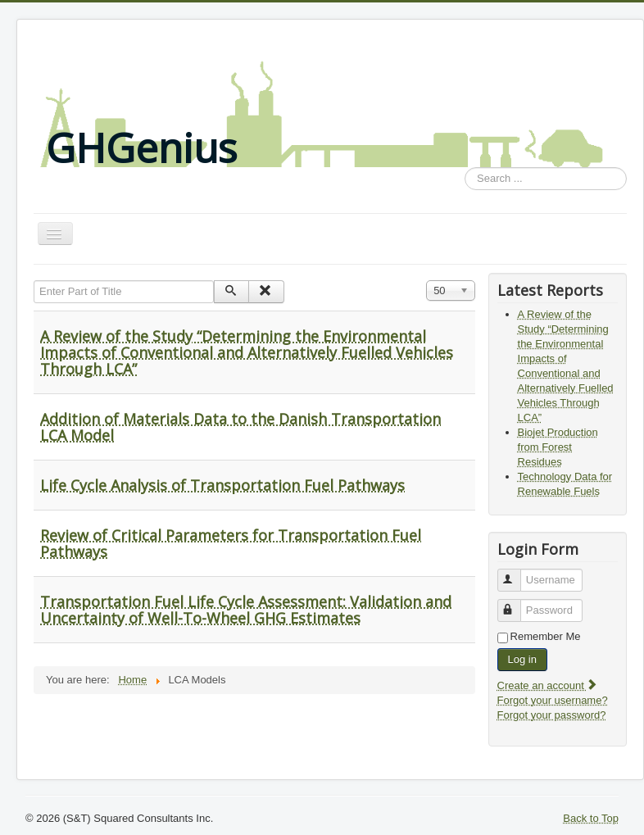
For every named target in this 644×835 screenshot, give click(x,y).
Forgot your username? (553, 700)
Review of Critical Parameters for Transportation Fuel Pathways (231, 543)
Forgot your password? (552, 715)
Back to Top (591, 818)
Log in (522, 659)
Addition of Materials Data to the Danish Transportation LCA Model (240, 427)
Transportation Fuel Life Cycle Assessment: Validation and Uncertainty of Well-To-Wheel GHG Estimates (246, 610)
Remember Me (546, 636)
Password (517, 604)
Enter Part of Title (34, 281)
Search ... (465, 168)
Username (517, 573)
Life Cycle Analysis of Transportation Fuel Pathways (222, 485)
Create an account (548, 685)
